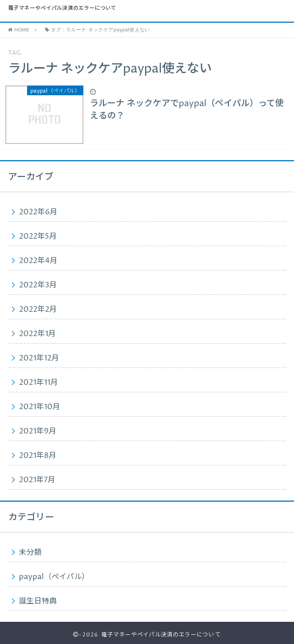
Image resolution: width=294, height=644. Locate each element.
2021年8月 (38, 456)
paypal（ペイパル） (54, 577)
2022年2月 (38, 310)
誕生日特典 (38, 601)
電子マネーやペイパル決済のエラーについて (62, 9)
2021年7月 (37, 480)
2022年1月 (37, 334)
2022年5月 (38, 236)
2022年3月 (38, 285)
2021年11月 (38, 383)
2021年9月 (38, 431)
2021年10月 (40, 407)
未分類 (30, 553)
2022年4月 (38, 261)
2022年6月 (38, 212)
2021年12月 (39, 358)
